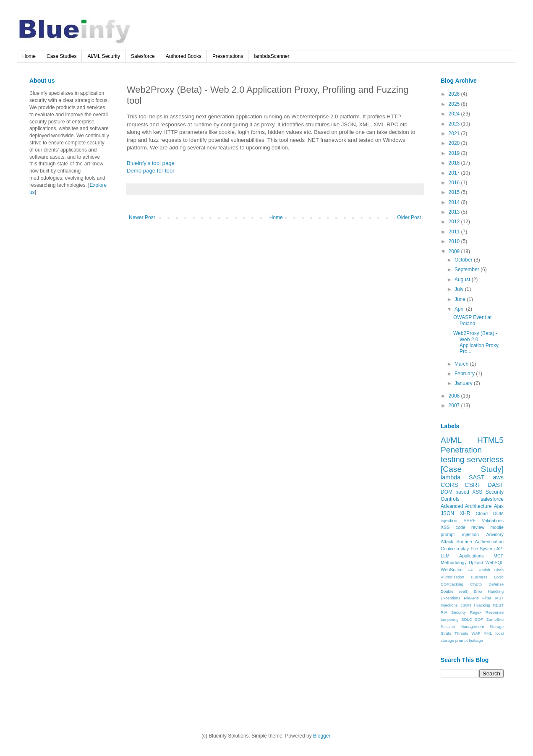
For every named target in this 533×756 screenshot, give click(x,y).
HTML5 (490, 440)
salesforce (492, 499)
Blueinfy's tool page (151, 163)
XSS (445, 527)
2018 (455, 163)
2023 (455, 124)
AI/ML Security (104, 56)
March (462, 364)
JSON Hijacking (475, 605)
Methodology (454, 562)
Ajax (499, 506)
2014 (455, 202)
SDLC (467, 619)
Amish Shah (491, 570)
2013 (455, 212)
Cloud (482, 513)
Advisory (495, 534)
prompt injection (460, 534)
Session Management (462, 627)
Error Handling (489, 591)
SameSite (495, 619)
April (460, 309)
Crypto (476, 584)
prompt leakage (469, 640)
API (471, 570)
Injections (449, 605)
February (465, 374)
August (463, 280)
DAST (496, 485)
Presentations (228, 56)
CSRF (473, 485)
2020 (455, 143)
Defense (496, 584)
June (461, 299)
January (464, 383)
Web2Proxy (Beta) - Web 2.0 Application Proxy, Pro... (476, 342)
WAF (476, 633)
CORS (449, 485)
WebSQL (494, 562)
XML (488, 633)
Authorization (452, 577)
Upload (476, 562)
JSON (447, 513)
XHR (465, 513)
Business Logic (487, 577)
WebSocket (452, 570)
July (460, 289)
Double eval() (455, 591)
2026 (455, 94)
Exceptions (451, 598)
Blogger (322, 736)
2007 (455, 405)
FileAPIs (471, 598)
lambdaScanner (272, 56)
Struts (446, 633)
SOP (479, 619)
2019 (455, 153)
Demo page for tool (150, 171)
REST (498, 605)
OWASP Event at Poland (472, 320)
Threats (461, 633)
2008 (455, 396)
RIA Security (453, 612)
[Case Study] (472, 469)
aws (498, 477)
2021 (455, 133)
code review (470, 527)
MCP (499, 556)
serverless (485, 459)
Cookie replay (455, 549)
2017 (455, 173)
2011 (455, 232)
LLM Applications (462, 556)
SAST (477, 477)
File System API (487, 549)
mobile (497, 527)
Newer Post (142, 217)
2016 (455, 183)
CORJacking (452, 584)
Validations (493, 521)
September (468, 269)
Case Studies (61, 56)
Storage (496, 627)
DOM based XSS (461, 492)
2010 (455, 241)
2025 (455, 104)
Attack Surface (456, 541)
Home (29, 56)
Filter (487, 598)
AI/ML (451, 440)
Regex (476, 612)
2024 (455, 114)
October (464, 260)
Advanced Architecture (466, 506)
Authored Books (184, 56)
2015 (455, 192)
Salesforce (143, 56)
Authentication (489, 541)
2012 (455, 222)
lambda (451, 477)
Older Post (409, 217)
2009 (455, 251)
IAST (499, 598)
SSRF (469, 521)
